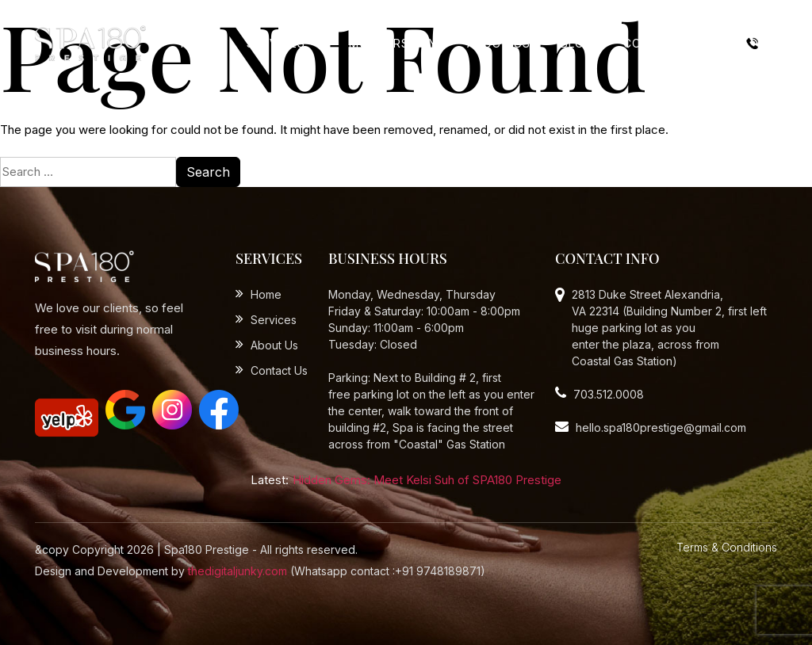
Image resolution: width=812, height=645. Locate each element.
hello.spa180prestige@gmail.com (651, 427)
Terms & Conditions (727, 547)
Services (278, 43)
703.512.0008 (599, 393)
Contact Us (664, 43)
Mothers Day (393, 43)
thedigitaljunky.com (237, 571)
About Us (499, 43)
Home (199, 43)
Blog (577, 43)
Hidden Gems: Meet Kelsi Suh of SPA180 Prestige (427, 480)
